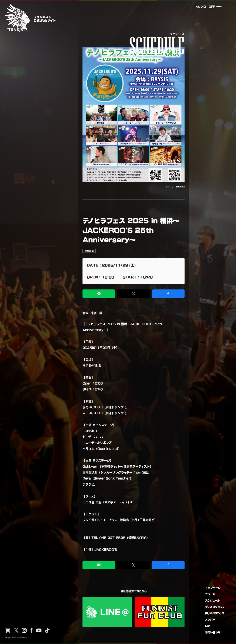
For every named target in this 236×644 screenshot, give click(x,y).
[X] (16, 630)
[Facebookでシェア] (168, 294)
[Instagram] (24, 630)
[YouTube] (39, 630)
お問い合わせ (213, 632)
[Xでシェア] (133, 294)
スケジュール (212, 600)
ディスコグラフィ (215, 607)
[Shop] (7, 630)
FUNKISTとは (215, 613)
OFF (211, 6)
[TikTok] (47, 630)
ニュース (210, 594)
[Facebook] (31, 630)
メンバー (210, 620)
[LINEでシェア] (99, 294)
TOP (168, 187)
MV (208, 626)
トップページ (213, 588)
